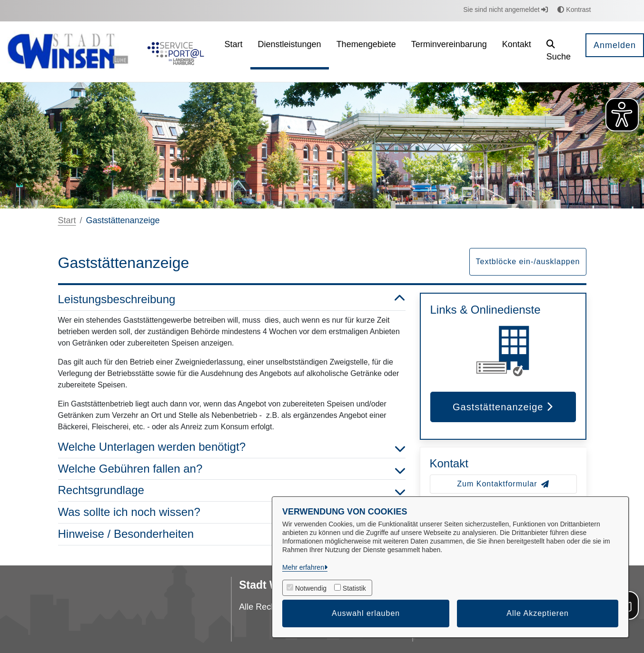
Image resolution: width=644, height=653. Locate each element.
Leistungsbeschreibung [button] (232, 300)
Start (67, 220)
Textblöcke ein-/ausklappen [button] (528, 262)
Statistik (354, 588)
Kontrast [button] (574, 10)
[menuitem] (234, 52)
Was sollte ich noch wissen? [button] (232, 512)
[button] (559, 52)
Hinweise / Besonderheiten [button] (232, 534)
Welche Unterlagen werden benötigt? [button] (232, 447)
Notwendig (311, 588)
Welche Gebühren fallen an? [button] (232, 469)
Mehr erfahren (303, 567)
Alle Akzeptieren (538, 613)
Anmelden (615, 45)
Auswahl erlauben (366, 613)
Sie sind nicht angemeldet (505, 10)
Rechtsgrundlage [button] (232, 490)
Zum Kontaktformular (503, 484)
